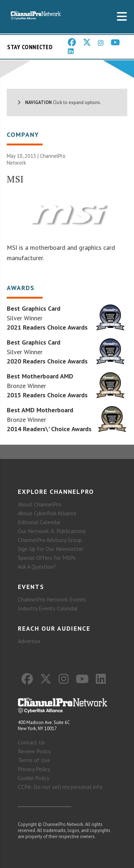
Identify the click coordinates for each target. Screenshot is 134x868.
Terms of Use (34, 760)
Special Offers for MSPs (47, 558)
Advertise (29, 641)
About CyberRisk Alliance (47, 513)
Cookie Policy (34, 778)
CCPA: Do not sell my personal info (60, 787)
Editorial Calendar (39, 522)
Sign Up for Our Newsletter (51, 549)
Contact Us (31, 742)
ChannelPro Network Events (52, 599)
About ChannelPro (40, 504)
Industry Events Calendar (48, 608)
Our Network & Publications (52, 531)
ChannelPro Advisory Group (50, 540)
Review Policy (34, 751)
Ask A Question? (37, 567)
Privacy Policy (34, 769)
